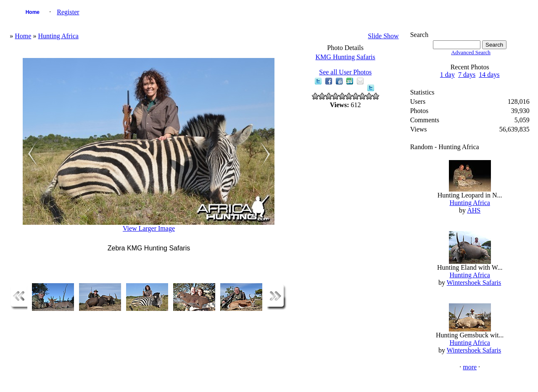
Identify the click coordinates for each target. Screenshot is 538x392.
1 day (447, 75)
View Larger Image (149, 228)
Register (68, 12)
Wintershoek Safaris (474, 283)
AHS (474, 210)
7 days (467, 75)
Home (33, 12)
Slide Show (383, 36)
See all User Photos (345, 72)
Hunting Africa (58, 36)
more (470, 367)
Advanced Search (471, 52)
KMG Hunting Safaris (345, 57)
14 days (489, 75)
